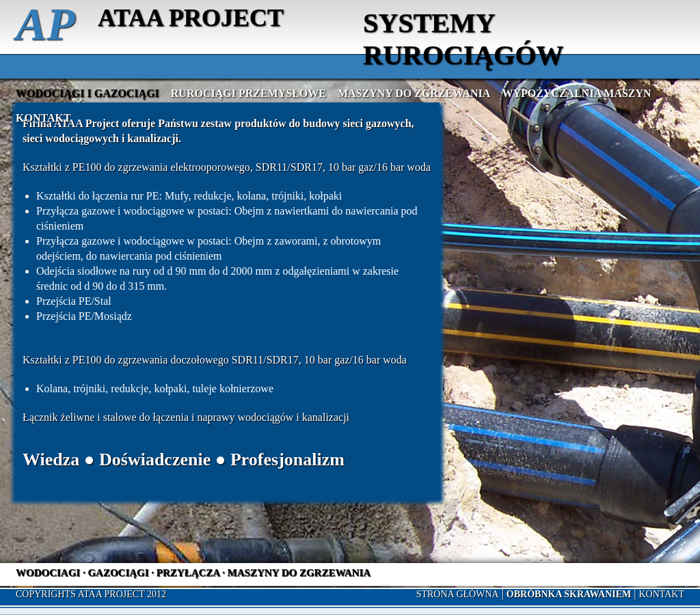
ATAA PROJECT (191, 18)
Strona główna (458, 594)
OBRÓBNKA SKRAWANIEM (569, 594)
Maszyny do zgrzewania (414, 93)
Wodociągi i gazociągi (87, 93)
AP (45, 24)
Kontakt (43, 118)
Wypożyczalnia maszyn (576, 93)
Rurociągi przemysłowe (248, 93)
